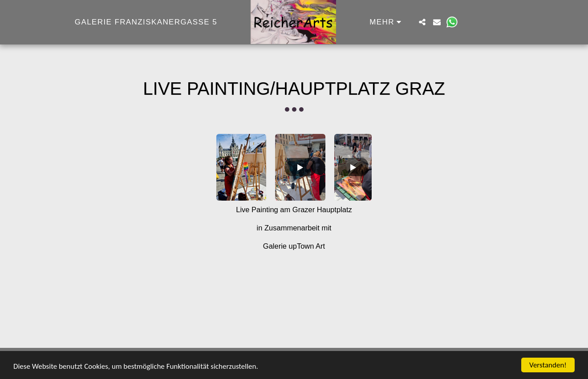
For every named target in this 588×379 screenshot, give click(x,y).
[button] (422, 22)
